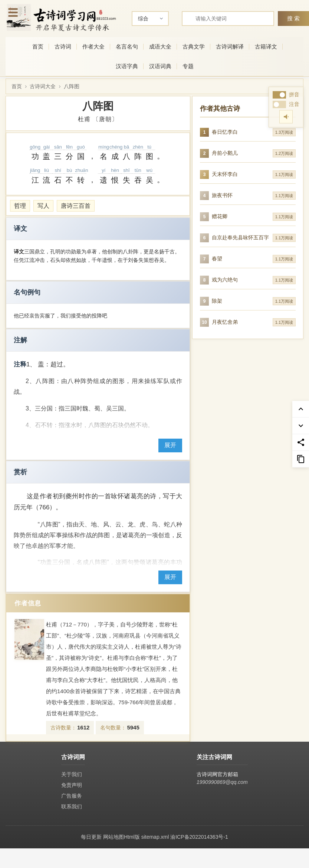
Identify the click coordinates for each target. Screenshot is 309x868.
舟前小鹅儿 (225, 153)
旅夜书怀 (222, 195)
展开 (170, 445)
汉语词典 (160, 66)
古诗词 (63, 46)
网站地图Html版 (121, 837)
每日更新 (91, 837)
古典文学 (194, 46)
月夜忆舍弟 (225, 322)
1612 (83, 727)
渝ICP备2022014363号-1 (199, 837)
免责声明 (72, 785)
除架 (217, 301)
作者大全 (93, 46)
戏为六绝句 (225, 280)
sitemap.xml (155, 837)
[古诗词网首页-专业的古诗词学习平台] (61, 18)
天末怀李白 (225, 174)
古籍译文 (266, 46)
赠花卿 (220, 216)
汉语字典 (127, 66)
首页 (38, 46)
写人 (43, 206)
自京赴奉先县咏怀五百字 (240, 237)
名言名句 (127, 46)
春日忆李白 (225, 132)
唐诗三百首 (76, 206)
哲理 (20, 206)
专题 (188, 66)
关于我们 (72, 774)
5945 (133, 727)
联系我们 (72, 807)
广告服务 (72, 796)
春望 (217, 259)
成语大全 (160, 46)
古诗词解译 (230, 46)
